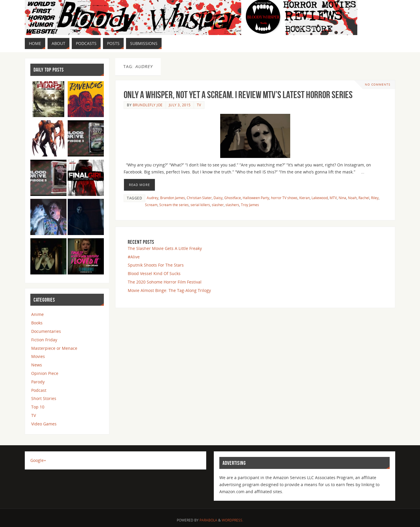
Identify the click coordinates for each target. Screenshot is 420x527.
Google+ (38, 460)
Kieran (304, 198)
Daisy (218, 198)
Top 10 (38, 407)
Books (37, 323)
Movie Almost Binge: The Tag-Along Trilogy (169, 290)
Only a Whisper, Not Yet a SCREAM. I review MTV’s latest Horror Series (238, 95)
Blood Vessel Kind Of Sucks (154, 273)
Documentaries (46, 331)
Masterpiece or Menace (54, 348)
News (37, 365)
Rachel (364, 198)
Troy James (250, 205)
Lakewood (320, 198)
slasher (218, 205)
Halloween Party (256, 198)
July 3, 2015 (180, 105)
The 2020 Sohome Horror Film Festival (165, 282)
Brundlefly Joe (148, 105)
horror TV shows (284, 198)
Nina (342, 198)
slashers (232, 205)
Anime (37, 314)
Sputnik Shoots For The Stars (156, 265)
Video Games (44, 424)
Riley (375, 198)
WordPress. (232, 520)
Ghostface (233, 198)
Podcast (39, 390)
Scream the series (174, 205)
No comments (378, 85)
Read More (139, 185)
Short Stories (44, 398)
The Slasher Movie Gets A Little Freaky (165, 248)
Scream (151, 205)
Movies (38, 356)
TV (199, 105)
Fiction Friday (44, 340)
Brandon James (173, 198)
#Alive (134, 257)
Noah (352, 198)
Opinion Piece (45, 373)
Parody (38, 382)
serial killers (200, 205)
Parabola (208, 520)
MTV (333, 198)
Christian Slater (199, 198)
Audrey (153, 198)
